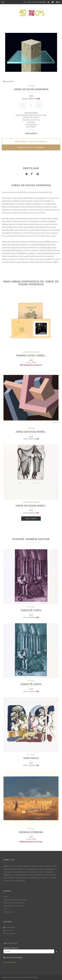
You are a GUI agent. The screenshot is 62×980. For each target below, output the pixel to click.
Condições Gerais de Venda (16, 900)
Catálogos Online (13, 957)
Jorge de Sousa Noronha (31, 89)
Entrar (43, 2)
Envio (6, 897)
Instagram (10, 934)
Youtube (9, 930)
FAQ (5, 909)
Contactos (9, 912)
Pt (25, 2)
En (29, 2)
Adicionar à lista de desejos (31, 141)
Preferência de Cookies (14, 906)
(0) (58, 2)
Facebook (9, 927)
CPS (10, 943)
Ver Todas (31, 519)
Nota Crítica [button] (31, 134)
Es (34, 2)
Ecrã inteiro (9, 81)
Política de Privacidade (14, 903)
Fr (38, 2)
